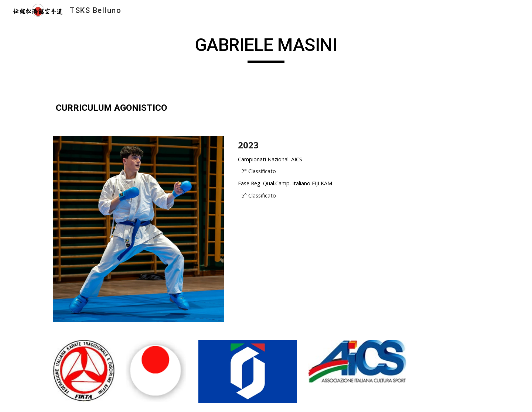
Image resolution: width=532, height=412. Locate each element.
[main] (266, 48)
